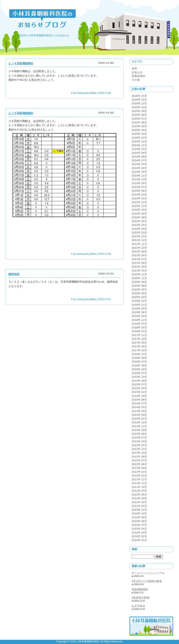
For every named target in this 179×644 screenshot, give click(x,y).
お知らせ (137, 72)
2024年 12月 (139, 141)
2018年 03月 (139, 327)
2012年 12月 (139, 449)
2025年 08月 (139, 115)
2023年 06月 (139, 191)
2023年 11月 (139, 176)
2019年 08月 (139, 312)
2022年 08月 (139, 217)
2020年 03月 (139, 293)
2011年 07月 (139, 491)
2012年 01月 (139, 476)
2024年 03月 (139, 168)
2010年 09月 (139, 517)
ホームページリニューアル (148, 573)
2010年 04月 (139, 529)
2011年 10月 (139, 487)
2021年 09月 (139, 252)
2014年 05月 (139, 407)
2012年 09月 (139, 457)
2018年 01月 (139, 331)
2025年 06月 (139, 122)
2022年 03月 (139, 233)
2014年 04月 (139, 411)
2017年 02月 (139, 350)
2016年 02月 (139, 369)
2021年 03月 (139, 267)
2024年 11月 (139, 145)
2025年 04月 (139, 130)
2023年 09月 (139, 183)
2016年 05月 (139, 365)
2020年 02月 (139, 297)
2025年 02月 (139, 138)
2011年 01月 (139, 506)
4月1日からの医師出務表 (147, 581)
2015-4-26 (105, 93)
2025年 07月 (139, 119)
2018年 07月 (139, 324)
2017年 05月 (139, 343)
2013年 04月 (139, 441)
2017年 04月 (139, 346)
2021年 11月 (139, 244)
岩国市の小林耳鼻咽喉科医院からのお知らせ (44, 35)
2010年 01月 (139, 540)
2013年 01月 (139, 445)
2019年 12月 (139, 301)
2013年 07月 (139, 438)
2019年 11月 (139, 305)
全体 (134, 68)
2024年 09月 (139, 153)
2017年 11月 (139, 335)
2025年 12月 (139, 103)
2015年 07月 (139, 384)
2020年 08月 (139, 286)
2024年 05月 (139, 164)
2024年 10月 (139, 149)
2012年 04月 (139, 468)
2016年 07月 (139, 362)
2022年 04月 (139, 229)
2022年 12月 (139, 202)
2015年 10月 (139, 377)
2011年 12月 (139, 479)
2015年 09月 (139, 381)
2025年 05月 (139, 126)
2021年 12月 (139, 240)
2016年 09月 (139, 358)
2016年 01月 (139, 373)
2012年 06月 (139, 464)
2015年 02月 (139, 392)
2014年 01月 (139, 419)
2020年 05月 (139, 290)
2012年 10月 (139, 453)
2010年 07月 (139, 525)
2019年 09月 (139, 308)
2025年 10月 (139, 107)
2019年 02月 (139, 316)
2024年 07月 (139, 160)
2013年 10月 (139, 430)
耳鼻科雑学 (138, 76)
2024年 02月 (139, 172)
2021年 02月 (139, 271)
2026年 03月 (139, 96)
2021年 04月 (139, 263)
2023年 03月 (139, 195)
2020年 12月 (139, 274)
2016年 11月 (139, 354)
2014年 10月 (139, 396)
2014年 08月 (139, 400)
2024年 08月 (139, 157)
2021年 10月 (139, 248)
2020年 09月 (139, 282)
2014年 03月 (139, 415)
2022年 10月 (139, 210)
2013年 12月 (139, 422)
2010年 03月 (139, 533)
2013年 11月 (139, 426)
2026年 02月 (139, 100)
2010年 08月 (139, 521)
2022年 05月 (139, 225)
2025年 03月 (139, 134)
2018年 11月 (139, 320)
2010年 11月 (139, 510)
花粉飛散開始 (140, 589)
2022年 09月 (139, 214)
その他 (136, 80)
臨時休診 (14, 274)
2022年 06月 (139, 221)
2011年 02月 (139, 502)
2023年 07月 (139, 187)
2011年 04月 (139, 498)
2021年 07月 (139, 259)
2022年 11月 (139, 206)
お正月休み (138, 606)
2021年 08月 (139, 255)
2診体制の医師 (141, 598)
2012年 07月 (139, 460)
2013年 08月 (139, 434)
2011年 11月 (139, 483)
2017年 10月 (139, 339)
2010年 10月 (139, 514)
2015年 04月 (139, 388)
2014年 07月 (139, 403)
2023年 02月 (139, 198)
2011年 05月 (139, 495)
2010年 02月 (139, 536)
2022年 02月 (139, 236)
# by (83, 93)
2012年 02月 (139, 472)
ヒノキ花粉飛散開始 (21, 63)
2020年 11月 (139, 278)
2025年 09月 (139, 111)
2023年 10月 (139, 179)
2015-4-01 (105, 299)
